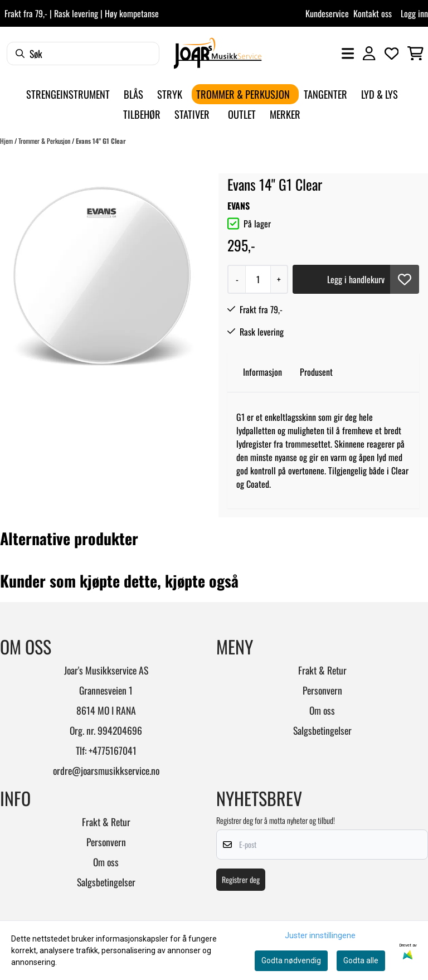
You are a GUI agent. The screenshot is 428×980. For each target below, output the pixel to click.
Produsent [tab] (316, 372)
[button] (405, 279)
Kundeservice (327, 13)
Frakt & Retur (322, 670)
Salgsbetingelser (322, 730)
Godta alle (361, 960)
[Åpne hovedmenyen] (348, 54)
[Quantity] (258, 279)
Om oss (322, 710)
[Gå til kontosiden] (369, 54)
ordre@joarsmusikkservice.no (106, 770)
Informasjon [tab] (262, 372)
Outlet (242, 114)
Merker (285, 114)
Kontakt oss (373, 13)
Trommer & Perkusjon (45, 141)
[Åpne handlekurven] (415, 54)
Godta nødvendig (291, 960)
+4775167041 (113, 750)
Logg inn (414, 13)
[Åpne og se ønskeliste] (392, 54)
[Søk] (83, 54)
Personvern (322, 690)
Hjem (7, 141)
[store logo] (218, 53)
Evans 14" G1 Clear (101, 141)
